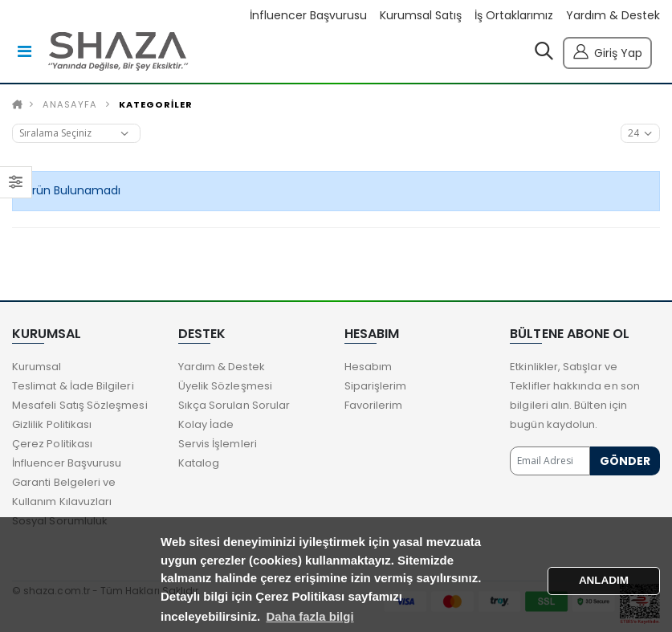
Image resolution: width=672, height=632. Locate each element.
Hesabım (368, 367)
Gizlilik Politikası (52, 424)
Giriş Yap (607, 51)
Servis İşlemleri (218, 444)
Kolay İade (206, 424)
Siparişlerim (376, 386)
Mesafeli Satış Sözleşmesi (80, 405)
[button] (544, 55)
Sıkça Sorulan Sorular (234, 405)
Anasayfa (70, 104)
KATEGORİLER (156, 104)
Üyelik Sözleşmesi (225, 386)
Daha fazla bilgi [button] (310, 616)
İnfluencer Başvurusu (308, 16)
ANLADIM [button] (604, 580)
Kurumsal (37, 367)
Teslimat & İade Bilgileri (73, 386)
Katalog (199, 463)
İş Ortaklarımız (514, 16)
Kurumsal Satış (421, 16)
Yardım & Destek (613, 16)
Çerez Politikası (52, 444)
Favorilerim (374, 405)
